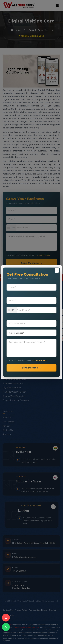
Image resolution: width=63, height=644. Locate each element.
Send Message (30, 368)
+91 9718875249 (39, 360)
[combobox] (12, 310)
